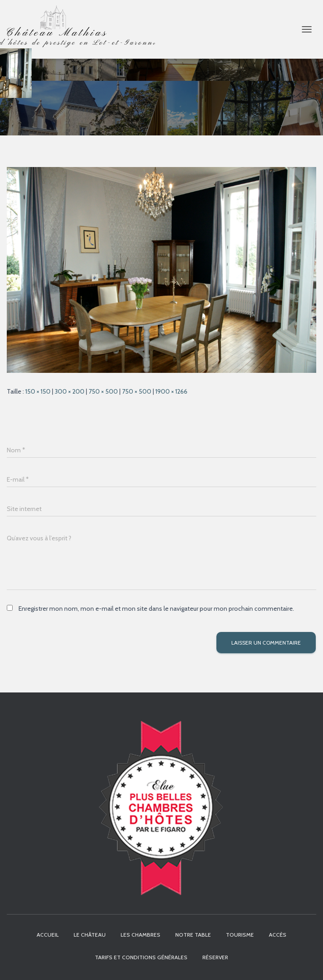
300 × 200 (70, 391)
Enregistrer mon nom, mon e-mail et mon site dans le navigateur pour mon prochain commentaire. (156, 608)
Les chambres (140, 935)
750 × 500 (103, 391)
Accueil (48, 935)
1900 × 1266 (171, 391)
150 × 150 (38, 391)
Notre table (193, 935)
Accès (278, 935)
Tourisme (240, 935)
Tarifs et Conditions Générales (141, 957)
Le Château (90, 935)
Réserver (215, 957)
